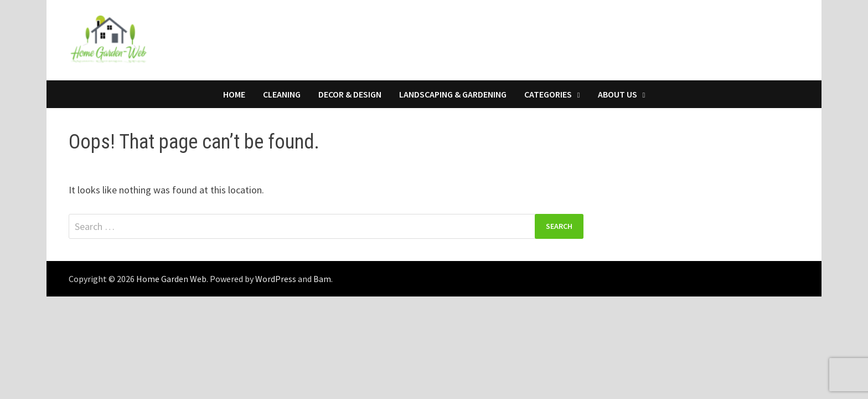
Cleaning (282, 94)
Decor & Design (350, 94)
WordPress (276, 279)
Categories (548, 94)
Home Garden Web (171, 279)
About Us (618, 94)
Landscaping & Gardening (453, 94)
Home (234, 94)
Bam (322, 279)
